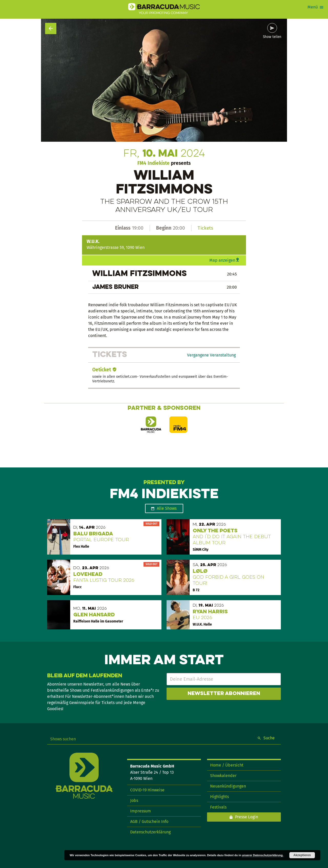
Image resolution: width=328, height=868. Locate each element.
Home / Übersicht (227, 765)
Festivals (218, 807)
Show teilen (272, 37)
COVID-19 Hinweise (147, 790)
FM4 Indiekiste (153, 163)
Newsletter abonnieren (224, 694)
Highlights (219, 797)
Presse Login (247, 817)
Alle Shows (167, 508)
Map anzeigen (222, 260)
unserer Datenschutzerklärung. (263, 855)
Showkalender (223, 776)
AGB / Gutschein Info (149, 821)
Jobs (134, 800)
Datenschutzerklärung (150, 832)
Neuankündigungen (228, 786)
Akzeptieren (302, 855)
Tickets (205, 228)
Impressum (141, 811)
